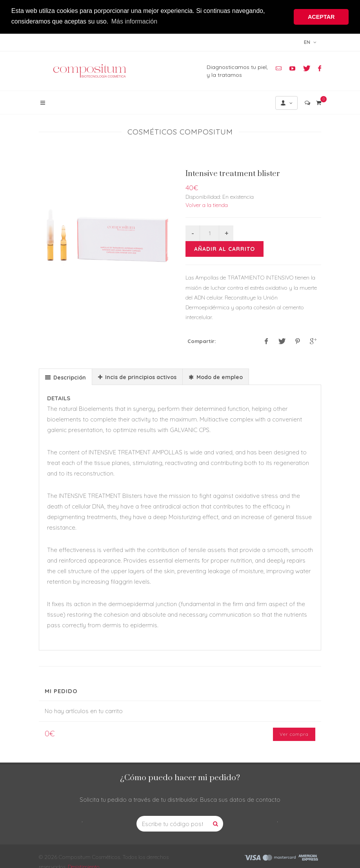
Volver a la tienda (207, 204)
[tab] (65, 376)
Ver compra (294, 733)
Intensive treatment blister (233, 173)
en (310, 41)
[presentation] (65, 376)
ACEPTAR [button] (321, 17)
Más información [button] (134, 21)
